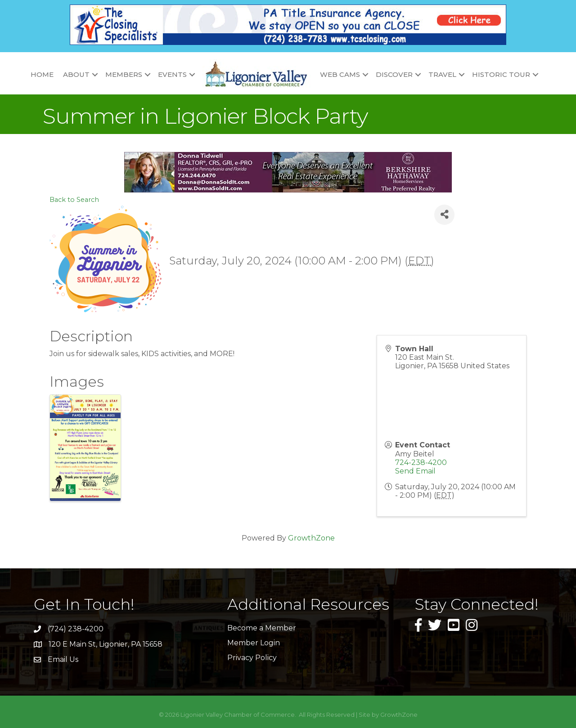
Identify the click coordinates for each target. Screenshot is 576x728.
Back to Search (74, 200)
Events (172, 74)
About (76, 74)
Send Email (415, 471)
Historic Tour (501, 74)
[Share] (444, 215)
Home (42, 74)
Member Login (254, 643)
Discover (394, 74)
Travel (442, 74)
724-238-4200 (421, 462)
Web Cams (340, 74)
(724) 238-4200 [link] (76, 629)
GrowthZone (311, 538)
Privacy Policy (252, 658)
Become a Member (262, 628)
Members (124, 74)
